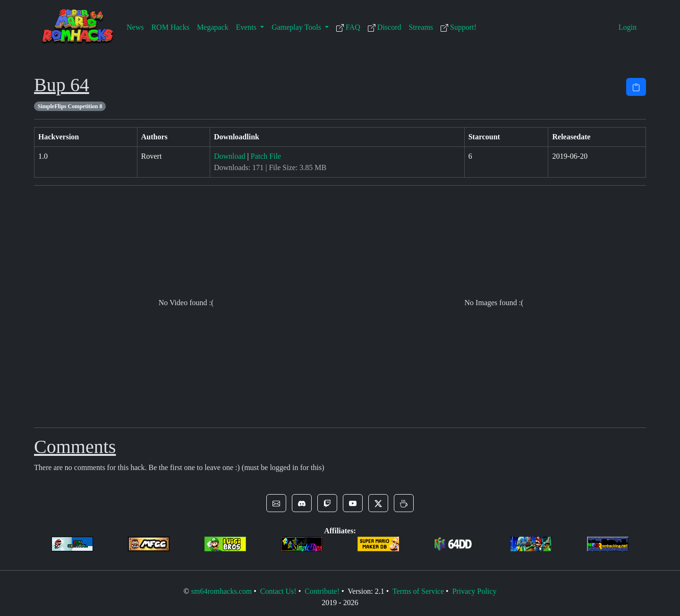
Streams (421, 27)
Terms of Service (418, 591)
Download (230, 156)
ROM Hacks (170, 27)
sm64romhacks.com (221, 591)
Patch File (266, 156)
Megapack (213, 27)
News (135, 27)
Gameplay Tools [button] (297, 27)
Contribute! (322, 591)
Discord (385, 27)
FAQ (348, 27)
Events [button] (247, 27)
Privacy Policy (475, 591)
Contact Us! (278, 591)
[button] (276, 503)
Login (628, 27)
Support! (459, 27)
